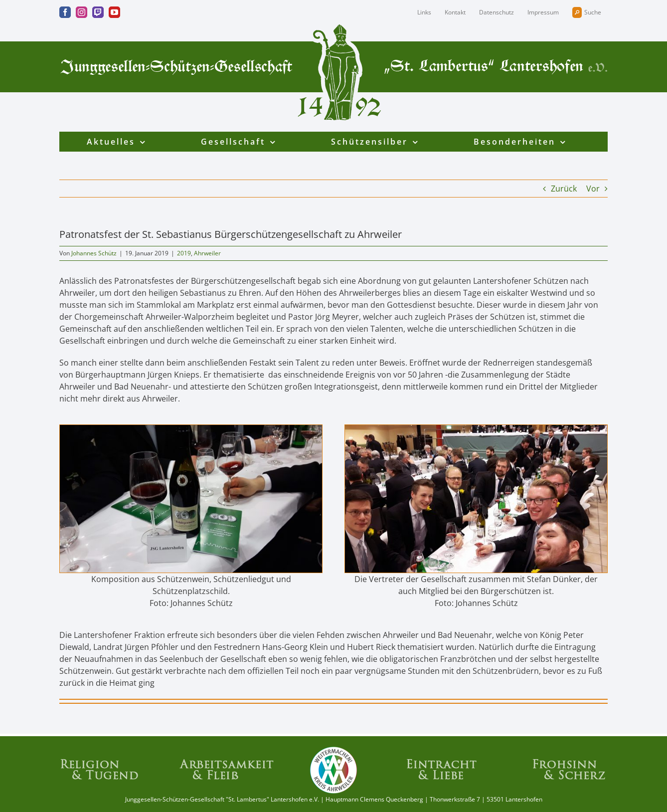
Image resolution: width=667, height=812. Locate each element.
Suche (587, 12)
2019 (184, 253)
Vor (593, 189)
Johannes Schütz (94, 253)
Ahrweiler (207, 253)
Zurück (564, 189)
